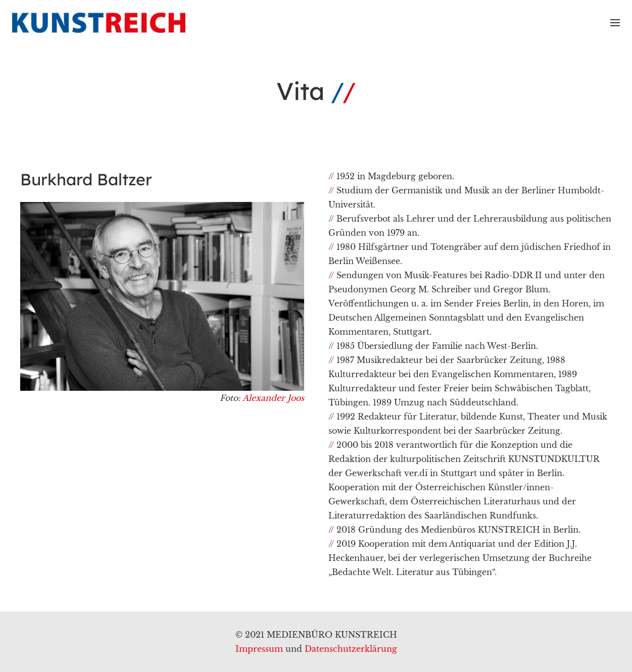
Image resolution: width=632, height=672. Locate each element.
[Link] (99, 23)
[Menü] (615, 23)
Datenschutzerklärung (351, 649)
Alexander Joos (273, 398)
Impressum (259, 649)
